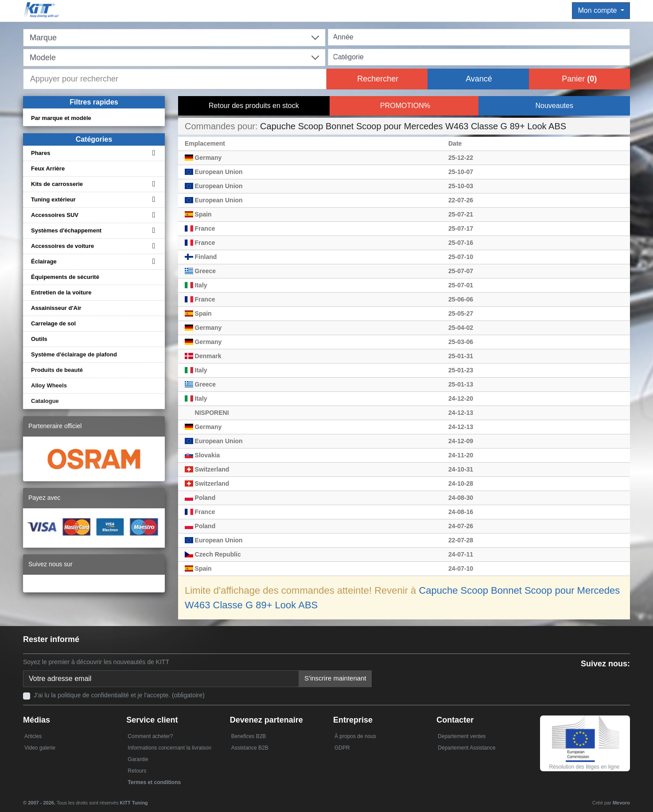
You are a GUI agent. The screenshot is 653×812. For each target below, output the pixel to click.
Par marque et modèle (61, 118)
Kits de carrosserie (57, 184)
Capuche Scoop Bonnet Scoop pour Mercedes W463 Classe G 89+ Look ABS (413, 126)
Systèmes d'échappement (66, 230)
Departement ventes (462, 736)
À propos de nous (355, 736)
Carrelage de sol (53, 323)
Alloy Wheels (49, 385)
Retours (137, 771)
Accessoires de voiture (62, 246)
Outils (39, 339)
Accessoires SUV (55, 215)
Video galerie (40, 748)
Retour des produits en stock (254, 106)
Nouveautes (554, 106)
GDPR (342, 748)
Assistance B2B (250, 748)
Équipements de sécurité (65, 277)
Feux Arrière (48, 168)
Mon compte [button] (598, 10)
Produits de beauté (57, 370)
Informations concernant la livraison (169, 748)
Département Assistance (466, 748)
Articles (33, 736)
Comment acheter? (150, 736)
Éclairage (44, 261)
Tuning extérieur (53, 199)
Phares (41, 153)
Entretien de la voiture (61, 292)
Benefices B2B (249, 736)
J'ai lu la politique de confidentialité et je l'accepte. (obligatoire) (119, 695)
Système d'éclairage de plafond (74, 354)
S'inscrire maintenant (335, 678)
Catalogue (45, 401)
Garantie (138, 759)
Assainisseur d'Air (56, 308)
